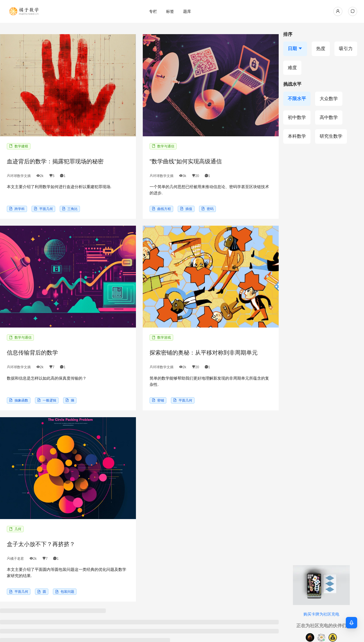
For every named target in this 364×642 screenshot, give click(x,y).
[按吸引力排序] (346, 49)
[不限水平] (297, 99)
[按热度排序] (321, 49)
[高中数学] (329, 118)
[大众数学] (329, 99)
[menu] (187, 11)
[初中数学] (297, 118)
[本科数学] (297, 136)
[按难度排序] (292, 68)
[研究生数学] (331, 136)
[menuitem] (153, 11)
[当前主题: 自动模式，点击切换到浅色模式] (353, 11)
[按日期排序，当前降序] (295, 49)
